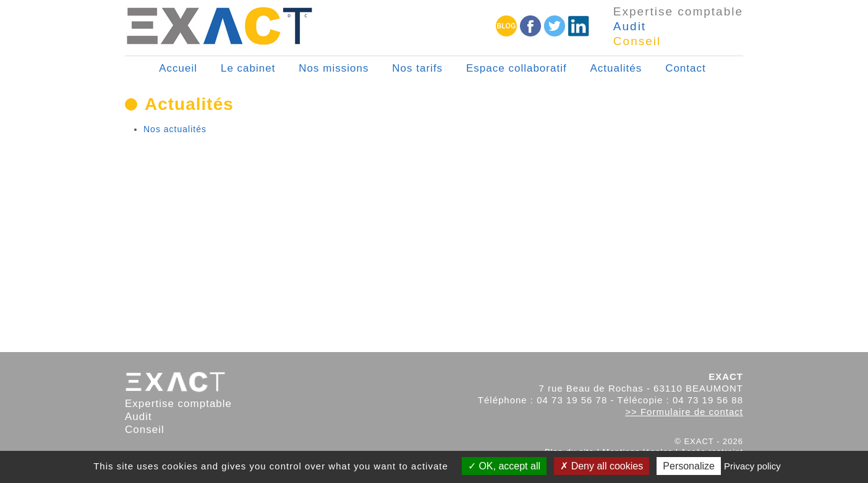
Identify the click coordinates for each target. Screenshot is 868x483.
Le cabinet (248, 68)
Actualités (616, 68)
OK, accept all (504, 466)
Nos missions (334, 68)
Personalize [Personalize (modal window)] (689, 466)
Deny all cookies (602, 466)
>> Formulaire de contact (684, 412)
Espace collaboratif (517, 68)
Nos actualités (175, 129)
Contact (686, 68)
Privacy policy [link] (752, 466)
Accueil (178, 68)
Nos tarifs (417, 68)
